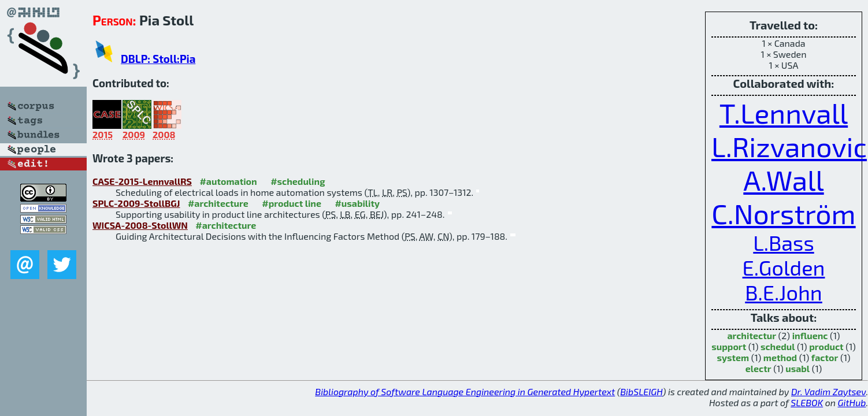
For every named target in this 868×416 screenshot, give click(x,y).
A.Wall (783, 180)
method (780, 357)
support (729, 346)
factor (825, 357)
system (733, 357)
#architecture (218, 203)
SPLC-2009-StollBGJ (136, 203)
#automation (228, 181)
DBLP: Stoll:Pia (158, 59)
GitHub (852, 402)
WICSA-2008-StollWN (140, 225)
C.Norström (783, 213)
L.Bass (783, 242)
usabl (797, 368)
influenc (810, 335)
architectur (752, 335)
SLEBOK (807, 402)
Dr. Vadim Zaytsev (828, 391)
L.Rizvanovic (789, 146)
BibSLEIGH (641, 391)
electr (758, 368)
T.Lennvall (784, 113)
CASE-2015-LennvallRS (142, 181)
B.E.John (784, 292)
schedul (778, 346)
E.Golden (784, 267)
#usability (357, 203)
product (826, 346)
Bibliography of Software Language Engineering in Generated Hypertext (465, 391)
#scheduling (298, 181)
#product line (292, 203)
